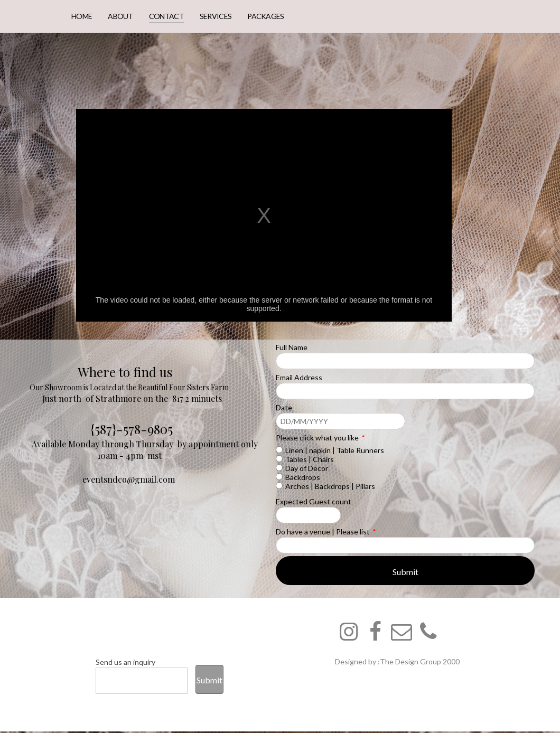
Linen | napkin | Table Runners (335, 450)
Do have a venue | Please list (326, 532)
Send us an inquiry (125, 662)
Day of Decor (307, 468)
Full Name (292, 347)
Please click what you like (320, 438)
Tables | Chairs (310, 459)
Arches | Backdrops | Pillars (330, 486)
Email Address (299, 377)
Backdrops (303, 477)
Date (284, 407)
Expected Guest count (314, 501)
